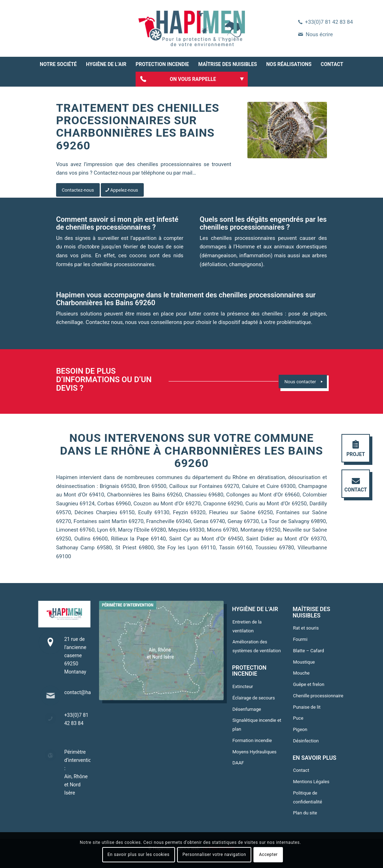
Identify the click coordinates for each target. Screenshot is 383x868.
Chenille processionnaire (318, 696)
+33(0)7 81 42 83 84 (329, 22)
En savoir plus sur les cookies (139, 855)
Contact (301, 770)
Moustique (304, 662)
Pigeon (300, 729)
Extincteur (243, 686)
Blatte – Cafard (308, 651)
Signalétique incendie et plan (257, 725)
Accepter (269, 855)
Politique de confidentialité (307, 797)
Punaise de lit (307, 707)
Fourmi (300, 639)
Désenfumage (247, 709)
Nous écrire (319, 34)
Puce (298, 718)
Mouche (301, 673)
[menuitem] (58, 64)
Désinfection (306, 741)
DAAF (238, 763)
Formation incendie (252, 740)
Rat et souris (306, 628)
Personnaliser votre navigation (214, 855)
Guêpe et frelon (308, 684)
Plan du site (305, 813)
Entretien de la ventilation (247, 626)
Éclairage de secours (254, 698)
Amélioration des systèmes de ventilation (257, 646)
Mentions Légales (311, 782)
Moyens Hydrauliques (255, 752)
